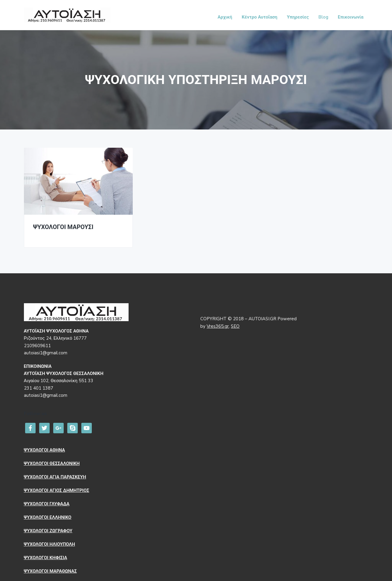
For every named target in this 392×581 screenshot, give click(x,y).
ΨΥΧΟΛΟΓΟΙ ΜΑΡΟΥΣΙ (63, 227)
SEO (235, 326)
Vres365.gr (218, 326)
